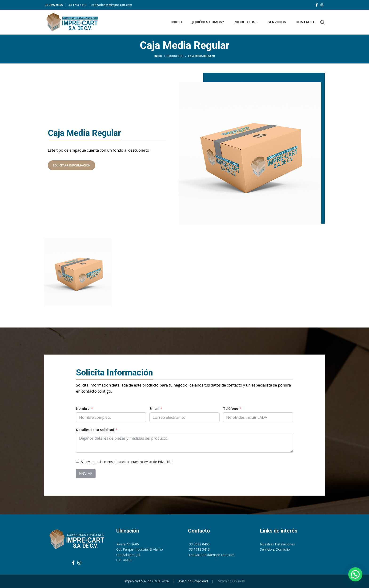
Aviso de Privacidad (159, 462)
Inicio (158, 56)
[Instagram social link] (322, 5)
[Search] (323, 22)
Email (154, 408)
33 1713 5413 (77, 5)
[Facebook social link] (317, 5)
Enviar (86, 474)
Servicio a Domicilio (275, 549)
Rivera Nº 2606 (128, 544)
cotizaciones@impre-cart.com (112, 5)
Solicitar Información (72, 165)
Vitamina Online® (231, 581)
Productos (175, 56)
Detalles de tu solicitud (95, 430)
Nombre (83, 408)
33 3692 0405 (54, 5)
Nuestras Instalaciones (277, 544)
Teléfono (231, 408)
